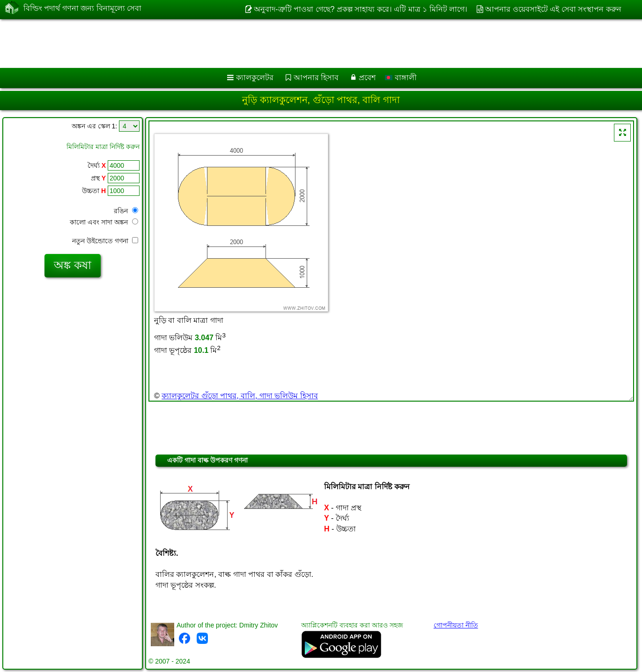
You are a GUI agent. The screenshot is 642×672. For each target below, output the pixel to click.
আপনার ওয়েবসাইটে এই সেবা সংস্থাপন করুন (553, 9)
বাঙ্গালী (401, 78)
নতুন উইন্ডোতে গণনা (105, 241)
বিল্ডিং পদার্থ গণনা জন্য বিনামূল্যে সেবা (82, 9)
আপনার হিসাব (316, 78)
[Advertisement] (284, 44)
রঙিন (126, 211)
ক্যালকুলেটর (255, 78)
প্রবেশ (367, 78)
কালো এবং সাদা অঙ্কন (104, 222)
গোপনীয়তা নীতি (456, 625)
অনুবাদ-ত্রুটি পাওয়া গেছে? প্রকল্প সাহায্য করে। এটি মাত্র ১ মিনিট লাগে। (361, 9)
